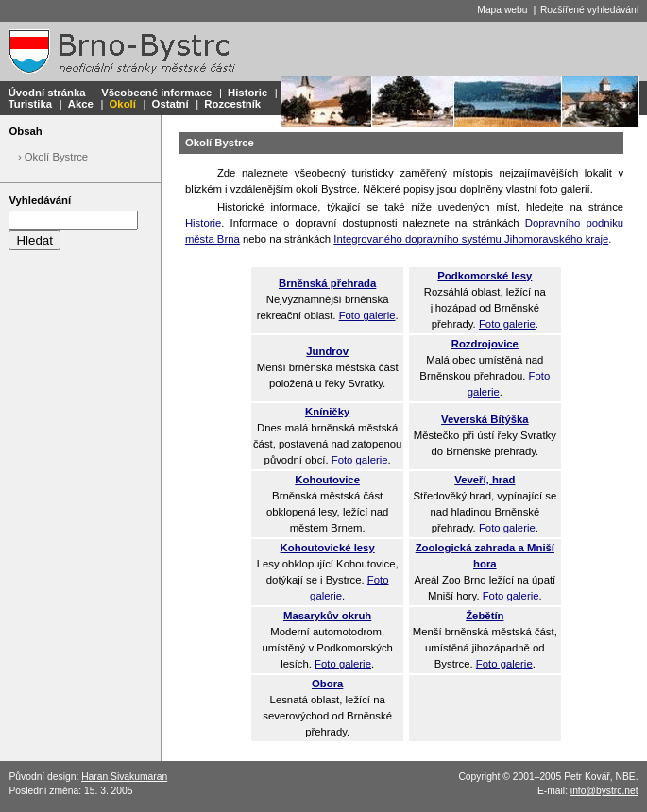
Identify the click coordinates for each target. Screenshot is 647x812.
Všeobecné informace (156, 93)
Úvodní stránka (47, 93)
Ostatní (170, 104)
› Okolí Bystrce (53, 157)
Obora (327, 684)
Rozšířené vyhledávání (590, 10)
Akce (81, 104)
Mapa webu (502, 10)
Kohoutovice (327, 480)
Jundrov (327, 351)
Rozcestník (232, 104)
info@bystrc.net (604, 791)
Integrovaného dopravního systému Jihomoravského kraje (471, 239)
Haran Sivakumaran (124, 777)
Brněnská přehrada (327, 283)
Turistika (30, 104)
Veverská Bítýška (485, 419)
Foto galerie (367, 315)
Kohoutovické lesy (328, 548)
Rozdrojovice (485, 344)
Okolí (123, 104)
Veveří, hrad (485, 480)
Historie (247, 93)
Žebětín (485, 616)
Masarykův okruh (327, 616)
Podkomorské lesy (485, 276)
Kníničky (327, 412)
